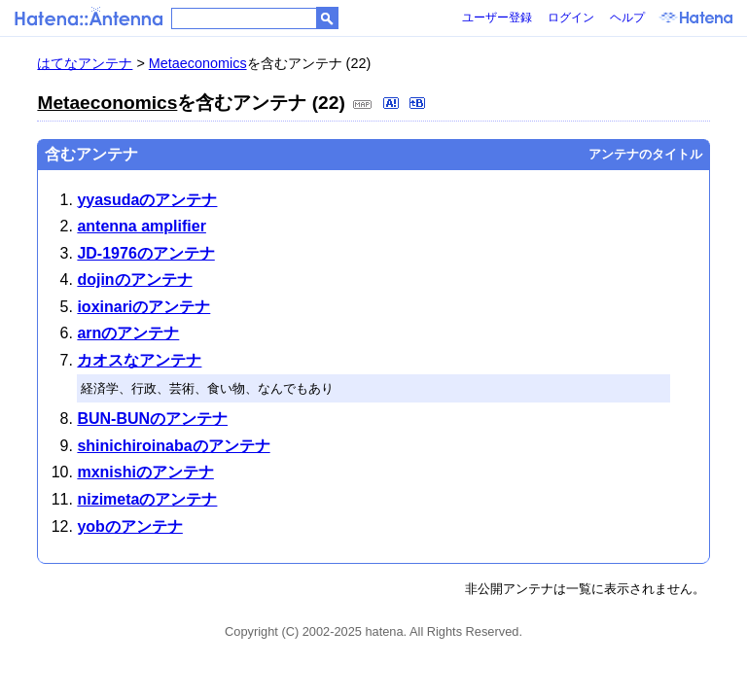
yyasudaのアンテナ (147, 200)
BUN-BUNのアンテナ (152, 419)
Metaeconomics (198, 63)
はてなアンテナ (85, 63)
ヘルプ (627, 17)
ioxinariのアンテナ (143, 307)
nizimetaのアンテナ (147, 499)
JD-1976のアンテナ (145, 253)
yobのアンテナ (129, 526)
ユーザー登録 (497, 17)
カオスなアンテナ (139, 360)
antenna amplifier (141, 226)
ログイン (571, 17)
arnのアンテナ (128, 333)
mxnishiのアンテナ (145, 472)
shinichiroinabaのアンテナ (173, 446)
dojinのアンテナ (134, 280)
